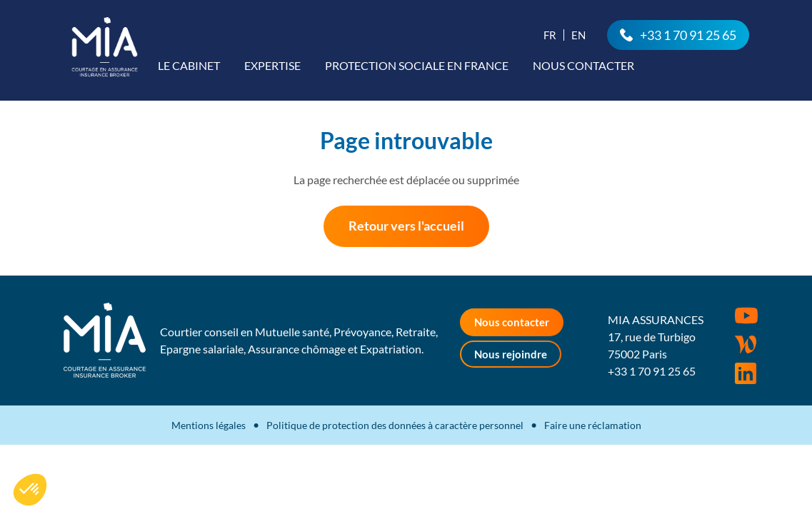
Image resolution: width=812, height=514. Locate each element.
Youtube (746, 316)
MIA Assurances (105, 47)
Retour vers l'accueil (406, 226)
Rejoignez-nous (746, 373)
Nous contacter (583, 65)
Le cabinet (189, 65)
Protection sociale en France (417, 65)
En (578, 35)
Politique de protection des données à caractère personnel (395, 425)
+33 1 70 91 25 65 (688, 35)
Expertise (272, 65)
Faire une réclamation (593, 425)
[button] (30, 490)
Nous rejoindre (511, 354)
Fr (550, 35)
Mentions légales (209, 425)
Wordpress (746, 345)
